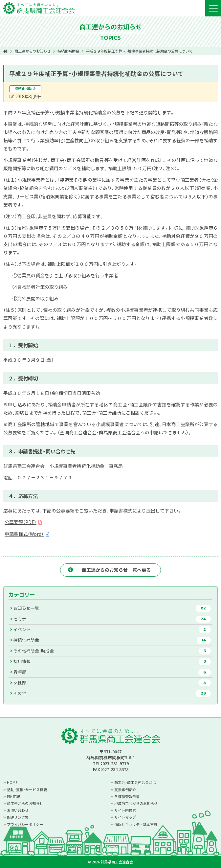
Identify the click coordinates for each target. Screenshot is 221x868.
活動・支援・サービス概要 (27, 789)
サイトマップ (125, 817)
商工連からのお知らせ (33, 51)
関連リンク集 (18, 817)
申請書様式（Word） (24, 534)
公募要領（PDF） (21, 522)
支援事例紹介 (125, 789)
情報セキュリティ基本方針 (136, 824)
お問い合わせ (18, 810)
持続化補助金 (68, 51)
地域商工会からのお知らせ (136, 803)
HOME (12, 782)
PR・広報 (13, 796)
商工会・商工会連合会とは (135, 782)
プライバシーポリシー (25, 824)
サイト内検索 (125, 810)
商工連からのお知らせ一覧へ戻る (116, 570)
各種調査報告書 (127, 796)
